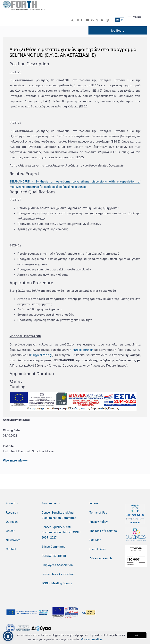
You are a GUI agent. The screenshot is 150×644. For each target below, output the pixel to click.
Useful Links (98, 549)
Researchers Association (58, 574)
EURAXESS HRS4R (54, 556)
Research (12, 513)
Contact (11, 549)
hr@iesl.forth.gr (83, 350)
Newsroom (13, 540)
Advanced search (101, 558)
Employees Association (57, 565)
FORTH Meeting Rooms (57, 583)
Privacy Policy (99, 522)
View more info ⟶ (15, 461)
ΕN (117, 20)
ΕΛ (122, 20)
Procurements (51, 503)
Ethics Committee (53, 547)
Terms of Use (98, 513)
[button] (8, 636)
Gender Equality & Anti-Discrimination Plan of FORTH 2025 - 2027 (61, 532)
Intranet (94, 503)
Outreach (12, 522)
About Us (12, 503)
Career (10, 531)
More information (91, 639)
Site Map (95, 540)
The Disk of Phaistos (103, 531)
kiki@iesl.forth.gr (41, 355)
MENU (134, 17)
